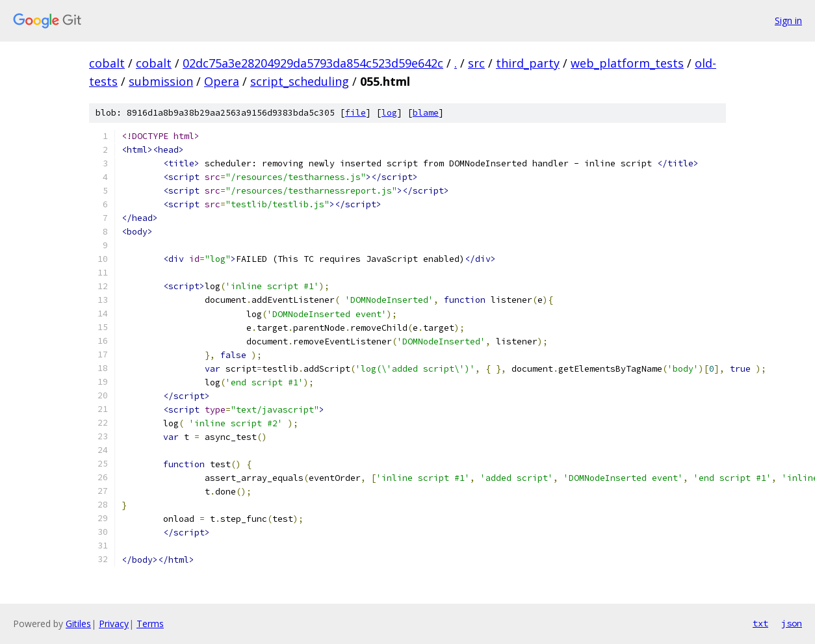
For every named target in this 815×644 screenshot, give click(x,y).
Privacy (114, 624)
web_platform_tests (627, 63)
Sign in (788, 20)
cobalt (107, 63)
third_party (528, 63)
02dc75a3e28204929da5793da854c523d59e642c (313, 63)
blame (426, 113)
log (389, 113)
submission (161, 81)
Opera (222, 81)
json (792, 623)
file (356, 113)
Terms (150, 624)
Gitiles (78, 624)
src (476, 63)
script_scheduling (300, 81)
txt (760, 623)
